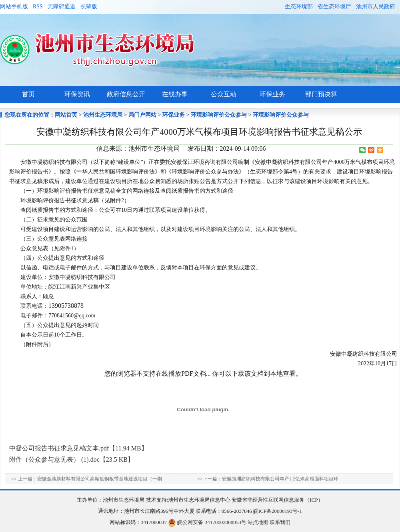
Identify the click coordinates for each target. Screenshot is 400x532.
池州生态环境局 (103, 115)
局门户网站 (142, 115)
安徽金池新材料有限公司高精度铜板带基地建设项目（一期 (100, 479)
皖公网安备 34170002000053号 (207, 522)
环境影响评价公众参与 (219, 115)
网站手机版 (14, 7)
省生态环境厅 (334, 7)
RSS (38, 7)
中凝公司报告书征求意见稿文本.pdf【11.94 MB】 (78, 448)
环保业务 (272, 94)
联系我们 (280, 522)
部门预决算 (321, 94)
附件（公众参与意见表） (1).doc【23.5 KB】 (72, 459)
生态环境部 (299, 7)
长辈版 (89, 7)
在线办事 (175, 94)
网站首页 (66, 115)
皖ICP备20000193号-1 (278, 511)
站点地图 (258, 522)
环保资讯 (77, 94)
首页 (28, 94)
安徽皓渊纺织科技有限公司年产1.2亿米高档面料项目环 (280, 479)
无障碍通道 (62, 7)
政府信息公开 (126, 94)
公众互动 (224, 94)
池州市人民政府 (376, 7)
